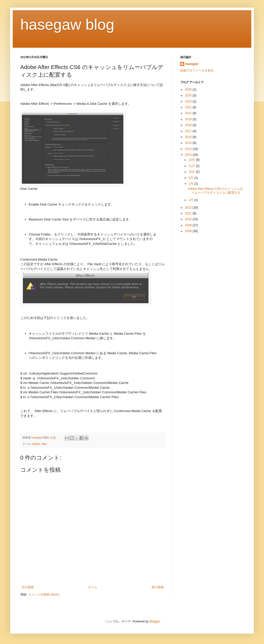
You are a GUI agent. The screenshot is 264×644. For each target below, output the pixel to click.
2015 (189, 143)
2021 (189, 113)
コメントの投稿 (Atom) (44, 595)
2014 (189, 149)
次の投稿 (28, 587)
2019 (189, 119)
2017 (189, 131)
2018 (189, 125)
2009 (189, 225)
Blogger (155, 621)
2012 (189, 208)
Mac (44, 444)
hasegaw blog (67, 24)
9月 (191, 178)
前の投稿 (158, 587)
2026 (189, 90)
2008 (189, 231)
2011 (189, 213)
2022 (189, 107)
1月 (191, 200)
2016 (189, 137)
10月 (192, 172)
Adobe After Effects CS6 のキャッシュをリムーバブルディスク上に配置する (215, 191)
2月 (191, 184)
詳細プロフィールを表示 (197, 71)
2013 (189, 155)
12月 (192, 160)
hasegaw (192, 64)
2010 (189, 219)
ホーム (93, 587)
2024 (189, 101)
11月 (192, 166)
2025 (189, 95)
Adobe (36, 444)
